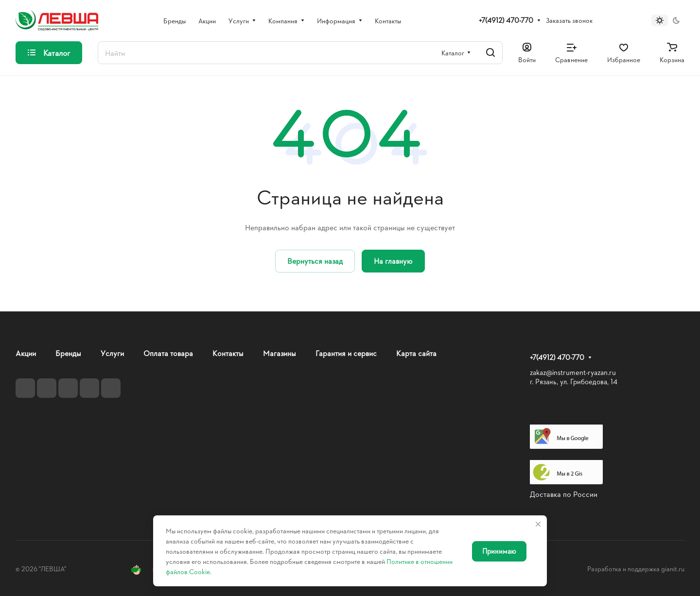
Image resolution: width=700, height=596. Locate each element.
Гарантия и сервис (346, 353)
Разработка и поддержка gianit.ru (636, 569)
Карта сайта (416, 353)
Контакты (228, 353)
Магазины (280, 353)
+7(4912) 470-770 (506, 20)
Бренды (68, 353)
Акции (26, 353)
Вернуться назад (315, 261)
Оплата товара (168, 353)
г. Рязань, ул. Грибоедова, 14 (574, 382)
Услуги (112, 353)
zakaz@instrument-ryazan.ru (573, 372)
